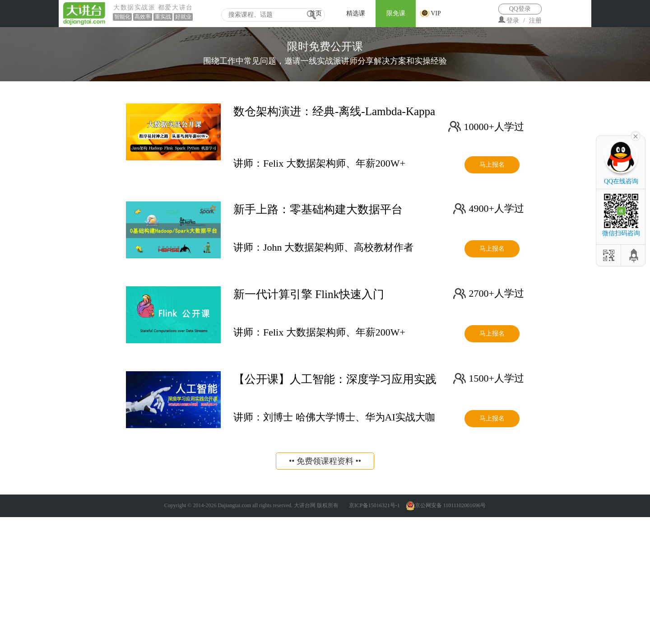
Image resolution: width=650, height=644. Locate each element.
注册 (535, 21)
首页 (316, 13)
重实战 (163, 17)
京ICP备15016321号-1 (374, 505)
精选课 (356, 13)
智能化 (122, 17)
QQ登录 (520, 9)
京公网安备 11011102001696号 (446, 505)
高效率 (143, 17)
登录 (513, 21)
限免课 (396, 13)
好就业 (183, 17)
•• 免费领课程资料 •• (325, 461)
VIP (436, 13)
